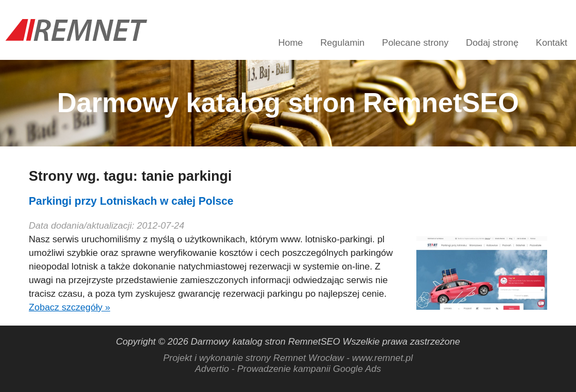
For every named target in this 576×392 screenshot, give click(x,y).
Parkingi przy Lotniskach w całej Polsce (131, 201)
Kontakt (551, 43)
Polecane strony (415, 43)
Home (290, 43)
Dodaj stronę (492, 43)
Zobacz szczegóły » (69, 307)
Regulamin (342, 43)
